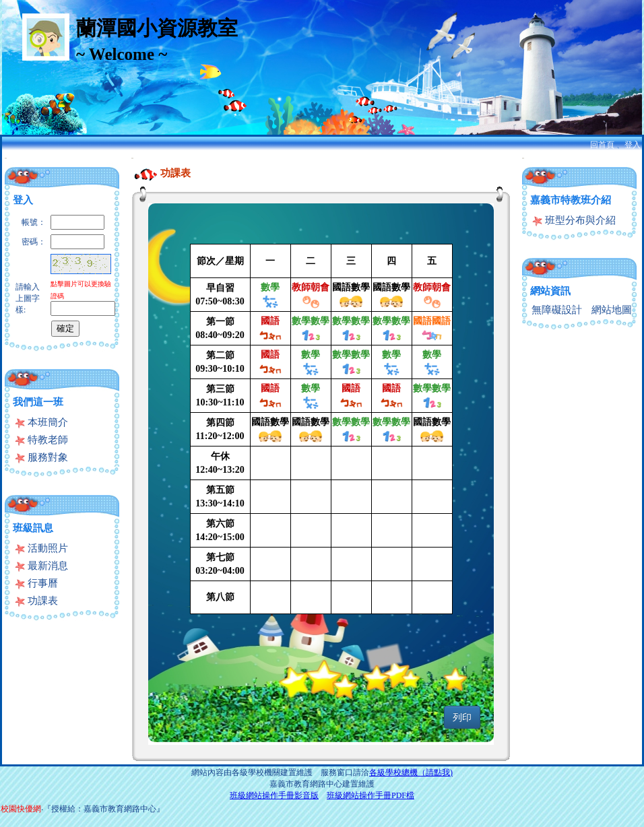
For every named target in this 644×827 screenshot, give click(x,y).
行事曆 (36, 583)
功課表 (36, 601)
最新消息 (41, 566)
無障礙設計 (557, 310)
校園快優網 (21, 809)
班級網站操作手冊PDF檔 (371, 795)
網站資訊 (550, 291)
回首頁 (602, 145)
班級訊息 (33, 528)
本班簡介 (41, 422)
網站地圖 (612, 310)
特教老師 (41, 440)
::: (6, 158)
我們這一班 (38, 402)
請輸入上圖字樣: (28, 298)
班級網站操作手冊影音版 (274, 795)
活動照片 (41, 548)
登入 (633, 145)
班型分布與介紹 (574, 220)
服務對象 (41, 457)
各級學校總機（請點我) (411, 772)
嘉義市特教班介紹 (571, 200)
